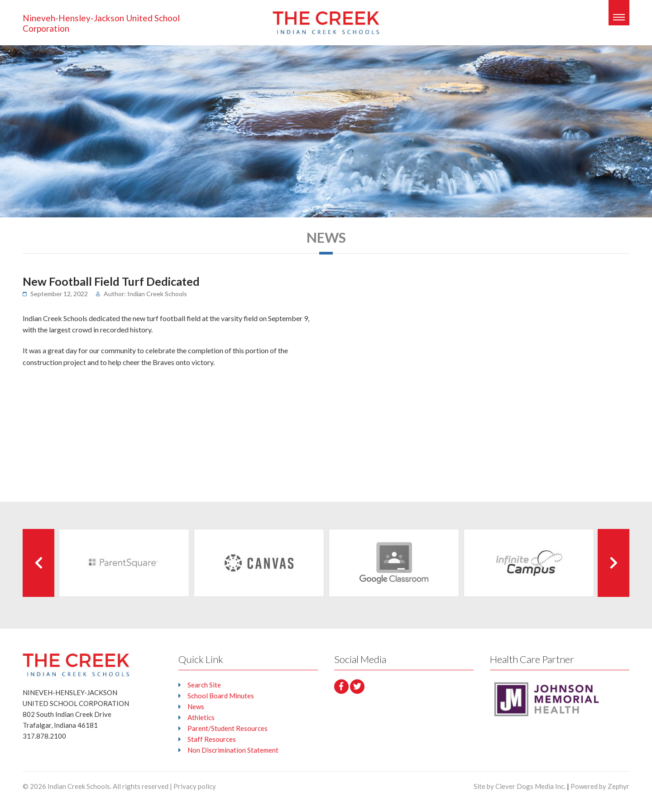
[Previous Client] (38, 563)
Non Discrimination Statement (233, 750)
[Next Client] (614, 563)
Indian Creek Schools (79, 786)
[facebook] (341, 687)
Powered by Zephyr (600, 786)
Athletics (201, 717)
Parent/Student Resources (228, 728)
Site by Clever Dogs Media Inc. (520, 786)
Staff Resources (212, 739)
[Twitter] (357, 687)
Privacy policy (195, 786)
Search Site (204, 685)
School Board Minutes (221, 696)
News (196, 706)
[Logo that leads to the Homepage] (76, 665)
